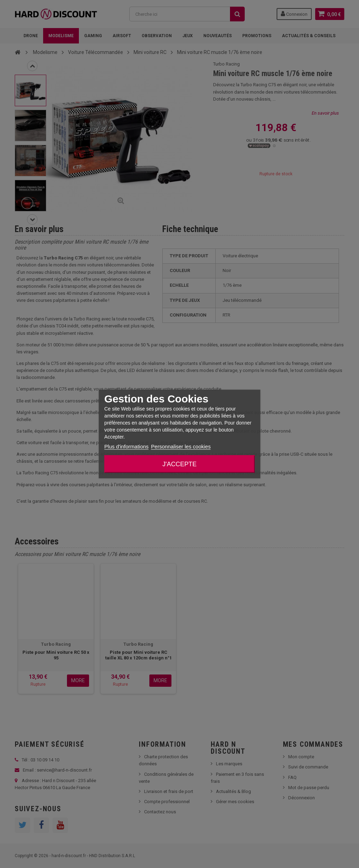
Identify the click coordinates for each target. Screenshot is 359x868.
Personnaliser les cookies (181, 446)
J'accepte (179, 464)
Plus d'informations (127, 446)
